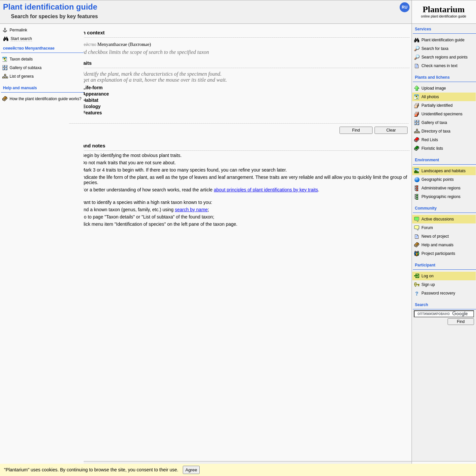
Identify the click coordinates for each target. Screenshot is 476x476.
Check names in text (439, 66)
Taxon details (21, 59)
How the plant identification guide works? (45, 99)
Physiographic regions (441, 197)
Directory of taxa (436, 131)
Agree (191, 348)
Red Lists (430, 140)
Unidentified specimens (442, 114)
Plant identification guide (443, 40)
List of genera (22, 76)
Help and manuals (437, 245)
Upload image (434, 88)
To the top (400, 335)
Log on (428, 276)
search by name (191, 210)
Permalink (18, 30)
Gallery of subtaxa (26, 68)
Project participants (438, 254)
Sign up (428, 285)
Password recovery (438, 293)
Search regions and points (444, 57)
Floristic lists (432, 148)
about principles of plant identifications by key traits (266, 190)
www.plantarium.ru (444, 334)
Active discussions (438, 219)
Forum (427, 228)
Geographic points (437, 179)
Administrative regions (441, 188)
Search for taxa (435, 49)
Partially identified (437, 105)
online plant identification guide (444, 11)
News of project (435, 236)
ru (404, 7)
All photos (430, 97)
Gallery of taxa (434, 123)
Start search (21, 39)
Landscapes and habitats (443, 171)
